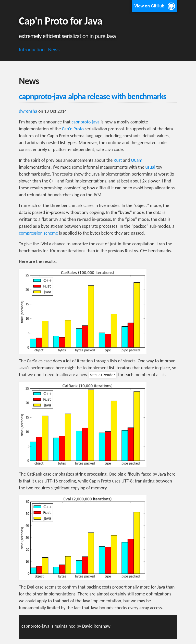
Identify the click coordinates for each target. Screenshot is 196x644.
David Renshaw (96, 626)
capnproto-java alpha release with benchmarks (93, 96)
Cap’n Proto (73, 129)
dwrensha (28, 111)
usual (150, 167)
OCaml (137, 160)
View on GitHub (149, 6)
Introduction (32, 50)
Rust (118, 160)
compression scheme (38, 233)
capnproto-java (85, 122)
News (54, 50)
